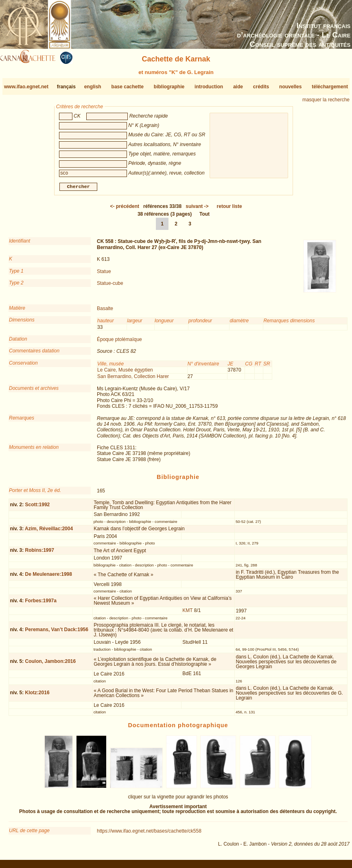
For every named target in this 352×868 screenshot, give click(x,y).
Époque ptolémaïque (119, 343)
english (93, 87)
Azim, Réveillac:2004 (49, 532)
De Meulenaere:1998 (49, 577)
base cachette (128, 87)
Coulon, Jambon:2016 (51, 665)
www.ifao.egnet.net (26, 87)
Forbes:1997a (41, 604)
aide (238, 87)
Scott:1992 (38, 508)
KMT (187, 614)
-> (197, 210)
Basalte (105, 312)
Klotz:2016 (37, 696)
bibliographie (169, 87)
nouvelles (290, 87)
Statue (104, 274)
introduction (209, 87)
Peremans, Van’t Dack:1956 (57, 633)
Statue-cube (110, 286)
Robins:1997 (40, 553)
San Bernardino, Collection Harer (133, 379)
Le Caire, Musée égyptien (125, 373)
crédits (261, 87)
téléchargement (330, 87)
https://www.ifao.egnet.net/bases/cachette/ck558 (149, 834)
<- (125, 210)
